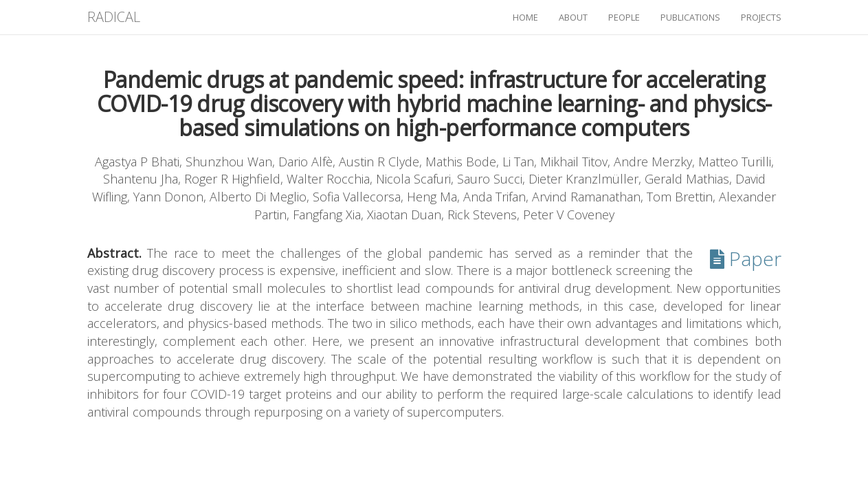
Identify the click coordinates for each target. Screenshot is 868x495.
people (624, 17)
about (573, 17)
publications (690, 17)
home (525, 17)
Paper (746, 258)
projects (761, 17)
